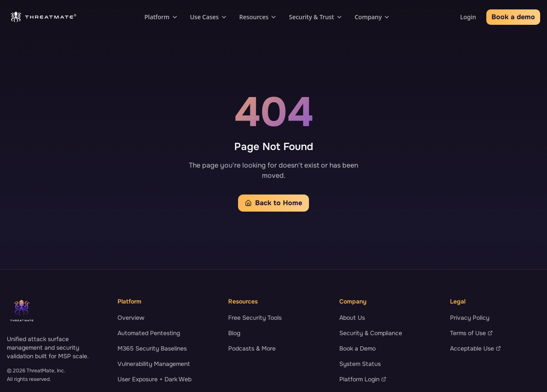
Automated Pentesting (149, 333)
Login (468, 17)
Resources (258, 17)
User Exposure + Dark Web (154, 379)
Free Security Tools (255, 318)
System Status (360, 364)
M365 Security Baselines (152, 348)
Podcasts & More (252, 348)
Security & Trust (316, 17)
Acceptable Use (475, 348)
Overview (131, 318)
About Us (352, 318)
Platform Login (363, 379)
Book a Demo (357, 348)
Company (373, 17)
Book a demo (513, 17)
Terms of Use (471, 333)
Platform (161, 17)
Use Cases (209, 17)
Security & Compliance (371, 333)
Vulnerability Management (154, 364)
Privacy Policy (470, 318)
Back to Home (273, 203)
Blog (234, 333)
